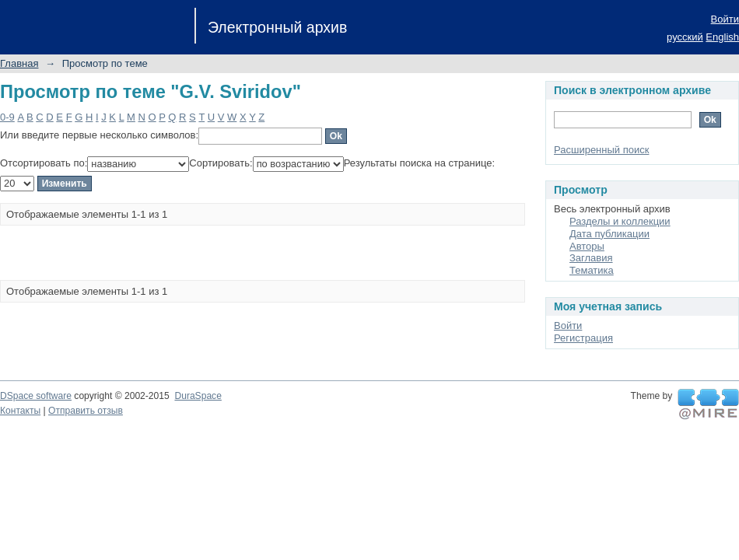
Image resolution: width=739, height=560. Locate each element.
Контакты (20, 411)
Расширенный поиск (601, 150)
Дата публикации (609, 234)
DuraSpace (198, 396)
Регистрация (583, 338)
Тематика (592, 270)
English (722, 37)
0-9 (7, 117)
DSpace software (36, 396)
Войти (725, 19)
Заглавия (591, 258)
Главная (19, 63)
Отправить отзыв (86, 411)
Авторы (587, 246)
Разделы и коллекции (620, 221)
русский (685, 37)
